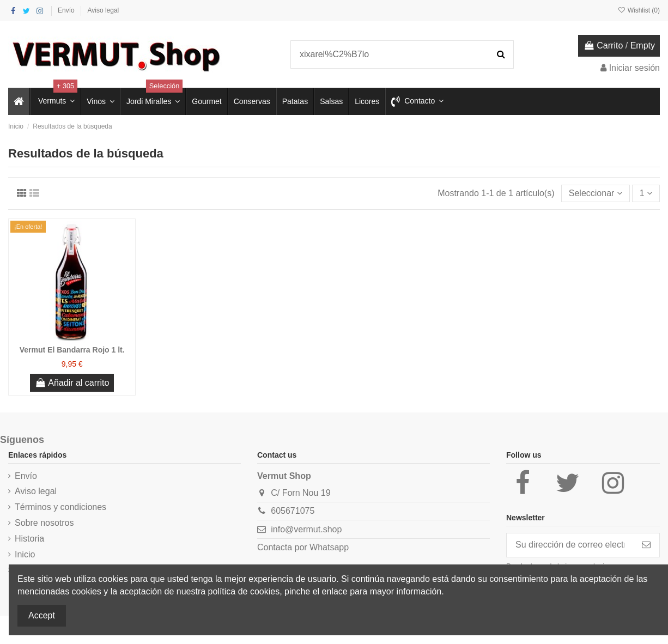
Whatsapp (329, 547)
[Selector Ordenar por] (596, 193)
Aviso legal (103, 10)
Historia (29, 539)
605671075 (293, 511)
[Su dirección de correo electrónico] (570, 545)
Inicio (25, 554)
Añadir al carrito (72, 383)
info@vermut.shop (306, 529)
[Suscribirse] (646, 545)
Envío (67, 10)
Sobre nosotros (44, 523)
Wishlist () (639, 10)
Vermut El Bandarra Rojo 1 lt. (72, 350)
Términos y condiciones (60, 507)
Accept (42, 615)
